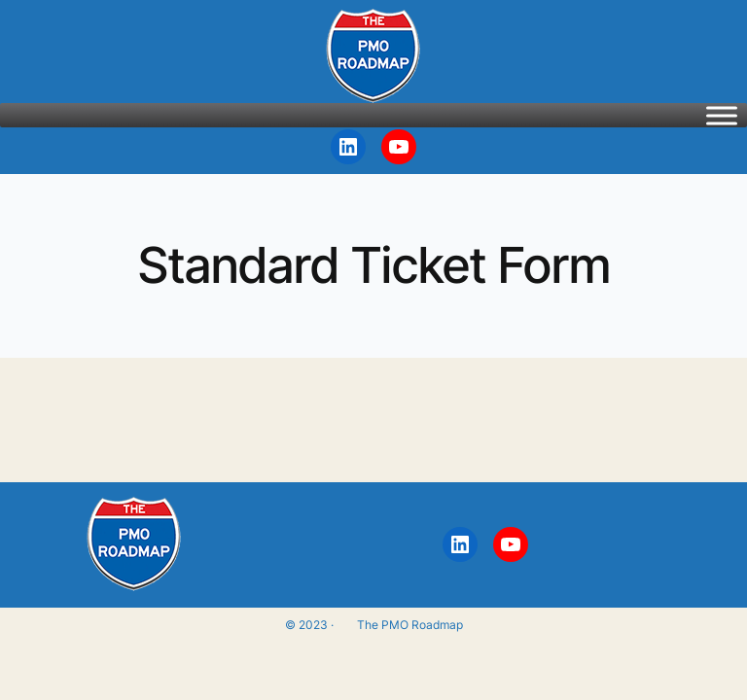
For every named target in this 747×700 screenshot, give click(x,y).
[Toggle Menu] (722, 115)
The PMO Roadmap (410, 625)
